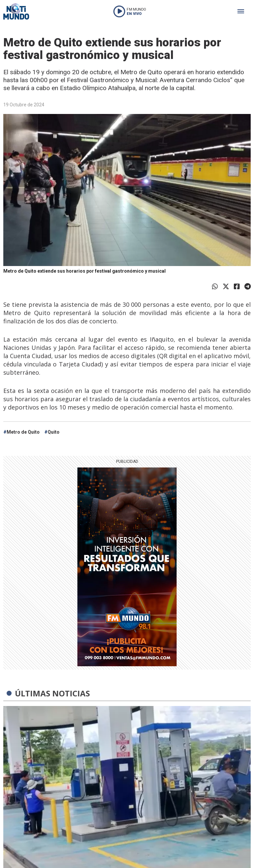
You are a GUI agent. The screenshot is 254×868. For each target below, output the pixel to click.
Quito (54, 432)
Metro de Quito (23, 432)
